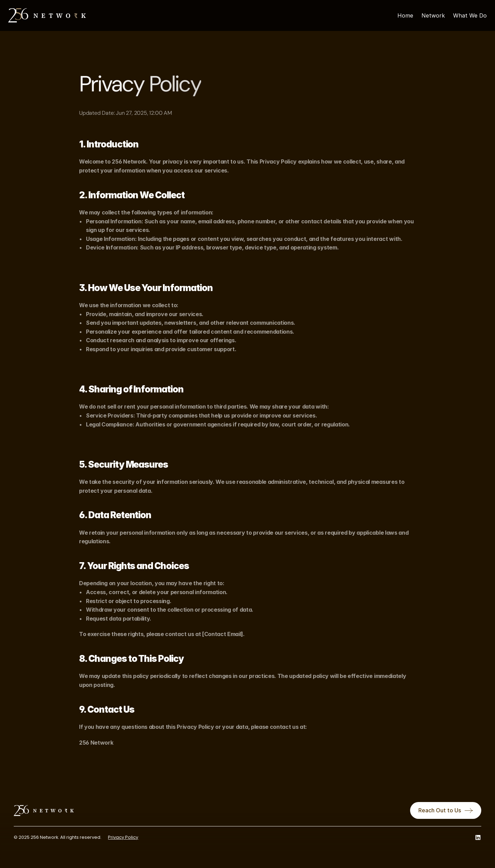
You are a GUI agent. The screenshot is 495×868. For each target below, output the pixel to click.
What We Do (470, 15)
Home (405, 15)
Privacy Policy (123, 837)
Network (433, 15)
